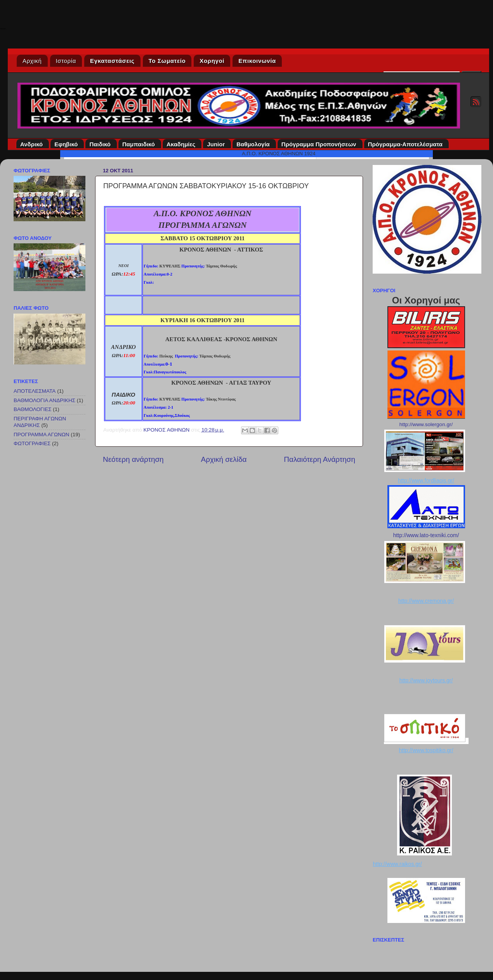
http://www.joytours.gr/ (426, 680)
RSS (476, 102)
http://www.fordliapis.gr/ (426, 480)
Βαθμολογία (254, 144)
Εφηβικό (67, 144)
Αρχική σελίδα (224, 459)
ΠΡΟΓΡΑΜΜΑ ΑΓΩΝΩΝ (42, 434)
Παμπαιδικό (140, 144)
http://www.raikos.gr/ (398, 864)
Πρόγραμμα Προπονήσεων (320, 144)
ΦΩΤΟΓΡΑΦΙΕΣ (32, 443)
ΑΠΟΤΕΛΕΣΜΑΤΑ (35, 391)
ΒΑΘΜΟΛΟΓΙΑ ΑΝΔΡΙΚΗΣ (44, 400)
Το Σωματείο (167, 61)
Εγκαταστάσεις (112, 61)
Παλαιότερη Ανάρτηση (319, 459)
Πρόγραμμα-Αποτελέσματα (406, 144)
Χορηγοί (212, 61)
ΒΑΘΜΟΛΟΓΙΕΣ (33, 409)
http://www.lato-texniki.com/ (426, 535)
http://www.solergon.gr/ (426, 424)
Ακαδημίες (182, 144)
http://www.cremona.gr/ (426, 601)
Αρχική (32, 61)
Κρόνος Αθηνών (3, 28)
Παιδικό (101, 144)
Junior (217, 144)
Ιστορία (66, 61)
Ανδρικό (33, 144)
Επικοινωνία (257, 61)
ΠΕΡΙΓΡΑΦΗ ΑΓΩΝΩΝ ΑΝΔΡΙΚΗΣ (40, 422)
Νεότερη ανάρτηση (133, 459)
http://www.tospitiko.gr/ (426, 750)
